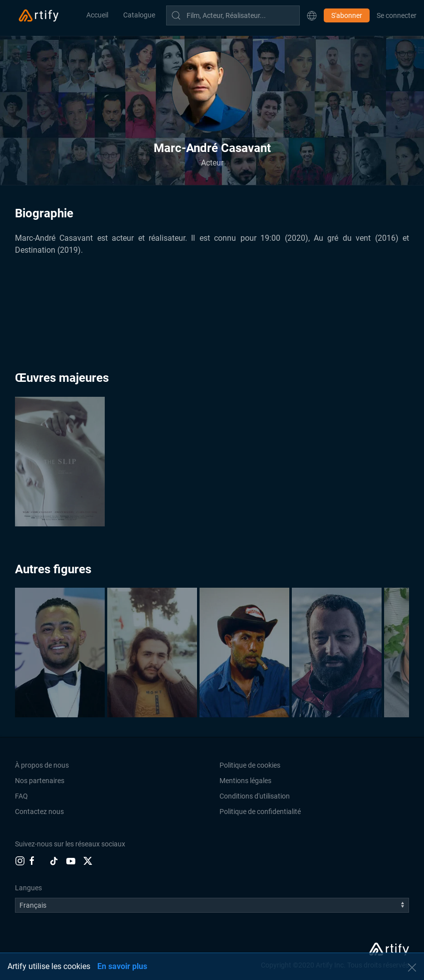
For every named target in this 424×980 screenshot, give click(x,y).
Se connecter (397, 15)
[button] (312, 15)
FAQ (21, 796)
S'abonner (347, 15)
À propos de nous (42, 765)
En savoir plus (122, 966)
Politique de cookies (250, 765)
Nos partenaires (40, 781)
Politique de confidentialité (260, 812)
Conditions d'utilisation (255, 796)
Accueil (97, 15)
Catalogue (139, 15)
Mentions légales (245, 781)
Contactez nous (39, 812)
